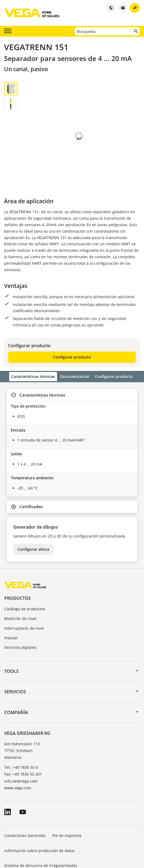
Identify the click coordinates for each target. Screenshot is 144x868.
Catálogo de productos (25, 579)
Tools (11, 641)
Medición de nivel (20, 589)
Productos (18, 568)
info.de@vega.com (21, 751)
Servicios (15, 662)
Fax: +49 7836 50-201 (23, 744)
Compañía (16, 683)
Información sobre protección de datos (39, 821)
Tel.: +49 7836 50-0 (21, 737)
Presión (11, 608)
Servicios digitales (21, 617)
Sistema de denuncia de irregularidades (41, 836)
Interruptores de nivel (24, 598)
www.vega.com (18, 758)
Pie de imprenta (67, 806)
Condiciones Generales (25, 806)
